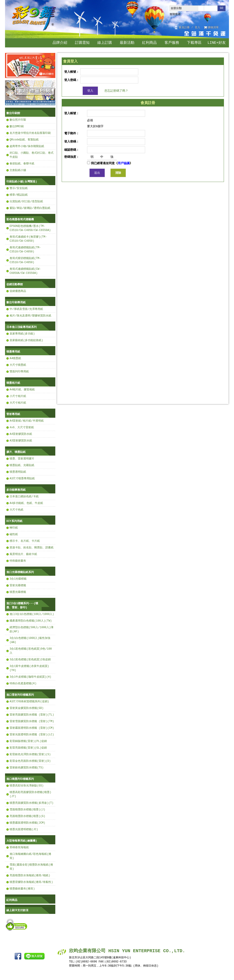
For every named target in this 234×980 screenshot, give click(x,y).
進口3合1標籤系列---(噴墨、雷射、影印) (22, 605)
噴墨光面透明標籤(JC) (24, 829)
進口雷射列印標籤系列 (20, 695)
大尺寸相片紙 (18, 403)
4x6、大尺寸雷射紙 (22, 427)
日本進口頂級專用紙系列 (21, 327)
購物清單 (213, 28)
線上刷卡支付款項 (17, 910)
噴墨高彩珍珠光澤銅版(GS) (27, 786)
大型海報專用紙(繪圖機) (22, 841)
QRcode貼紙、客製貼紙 (24, 140)
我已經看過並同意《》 (110, 163)
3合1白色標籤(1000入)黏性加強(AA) (30, 640)
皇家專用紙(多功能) (22, 334)
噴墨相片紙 (13, 383)
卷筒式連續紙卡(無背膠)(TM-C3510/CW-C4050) (28, 239)
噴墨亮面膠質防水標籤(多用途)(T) (32, 803)
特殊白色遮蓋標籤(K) (23, 683)
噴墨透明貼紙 (18, 472)
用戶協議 (124, 163)
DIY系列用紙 (14, 521)
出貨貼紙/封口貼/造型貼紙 (26, 201)
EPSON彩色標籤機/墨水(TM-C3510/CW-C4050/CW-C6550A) (30, 228)
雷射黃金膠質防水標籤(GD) (27, 708)
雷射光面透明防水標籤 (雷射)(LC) (32, 735)
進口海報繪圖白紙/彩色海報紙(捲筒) (30, 856)
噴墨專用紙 (13, 352)
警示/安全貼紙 (19, 188)
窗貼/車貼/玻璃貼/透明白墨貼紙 (30, 208)
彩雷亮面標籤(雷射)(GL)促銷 (28, 748)
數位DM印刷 (17, 126)
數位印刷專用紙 (16, 302)
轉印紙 (14, 528)
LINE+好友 (217, 43)
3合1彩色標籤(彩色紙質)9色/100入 (31, 651)
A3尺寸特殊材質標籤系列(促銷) (29, 701)
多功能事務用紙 (16, 490)
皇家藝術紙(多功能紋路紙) (26, 340)
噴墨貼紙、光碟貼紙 (22, 465)
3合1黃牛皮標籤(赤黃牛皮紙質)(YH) (29, 668)
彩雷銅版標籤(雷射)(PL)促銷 (28, 741)
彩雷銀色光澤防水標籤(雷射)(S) (30, 754)
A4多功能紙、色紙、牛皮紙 (26, 503)
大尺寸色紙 (16, 510)
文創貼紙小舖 (18, 170)
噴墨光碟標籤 (18, 592)
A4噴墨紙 (15, 358)
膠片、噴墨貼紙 (16, 452)
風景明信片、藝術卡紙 (23, 554)
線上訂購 (105, 43)
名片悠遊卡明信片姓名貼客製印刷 (30, 133)
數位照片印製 (18, 120)
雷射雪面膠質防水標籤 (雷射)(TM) (32, 721)
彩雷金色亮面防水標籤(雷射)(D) (30, 761)
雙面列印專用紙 (19, 372)
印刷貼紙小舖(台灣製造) (22, 182)
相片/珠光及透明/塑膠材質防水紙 (30, 316)
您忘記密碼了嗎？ (116, 91)
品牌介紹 (60, 43)
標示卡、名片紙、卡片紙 (25, 541)
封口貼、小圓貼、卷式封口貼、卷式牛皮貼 (32, 155)
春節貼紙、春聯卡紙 (22, 164)
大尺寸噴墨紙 (18, 365)
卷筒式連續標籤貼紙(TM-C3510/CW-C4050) (25, 250)
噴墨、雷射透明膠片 (22, 459)
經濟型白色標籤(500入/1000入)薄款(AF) (32, 629)
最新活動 (127, 43)
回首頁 (224, 28)
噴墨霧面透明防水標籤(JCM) (27, 823)
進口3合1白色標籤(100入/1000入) (32, 614)
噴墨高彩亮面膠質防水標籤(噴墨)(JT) (30, 794)
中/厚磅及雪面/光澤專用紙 (26, 309)
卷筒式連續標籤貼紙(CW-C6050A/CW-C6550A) (25, 271)
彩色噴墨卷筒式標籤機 (20, 219)
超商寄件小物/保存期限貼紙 (27, 146)
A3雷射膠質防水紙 (21, 441)
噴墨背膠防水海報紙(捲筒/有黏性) (31, 882)
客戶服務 (172, 43)
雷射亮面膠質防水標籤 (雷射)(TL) (32, 715)
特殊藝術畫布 (18, 561)
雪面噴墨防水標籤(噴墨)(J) (27, 810)
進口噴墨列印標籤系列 (20, 779)
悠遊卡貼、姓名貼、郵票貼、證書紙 (32, 548)
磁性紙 (14, 534)
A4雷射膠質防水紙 (21, 434)
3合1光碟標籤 (18, 579)
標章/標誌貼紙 (19, 195)
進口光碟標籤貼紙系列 (20, 572)
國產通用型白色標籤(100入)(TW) (31, 621)
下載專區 (194, 43)
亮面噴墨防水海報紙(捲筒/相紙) (30, 875)
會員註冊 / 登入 (189, 28)
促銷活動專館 (15, 284)
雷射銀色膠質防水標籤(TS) (27, 768)
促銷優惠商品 (18, 291)
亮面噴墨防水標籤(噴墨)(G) (27, 816)
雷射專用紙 (13, 414)
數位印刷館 (13, 113)
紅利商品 (149, 43)
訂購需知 (82, 43)
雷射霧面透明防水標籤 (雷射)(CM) (32, 728)
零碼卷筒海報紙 (19, 847)
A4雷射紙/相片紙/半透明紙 (27, 421)
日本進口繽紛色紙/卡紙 (24, 496)
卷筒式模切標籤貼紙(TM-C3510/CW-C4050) (25, 260)
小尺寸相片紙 (18, 396)
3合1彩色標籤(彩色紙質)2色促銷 (30, 660)
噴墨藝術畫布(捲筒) (22, 889)
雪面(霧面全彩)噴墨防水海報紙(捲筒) (31, 867)
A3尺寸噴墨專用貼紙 (22, 478)
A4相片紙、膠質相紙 (22, 390)
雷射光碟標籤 (18, 585)
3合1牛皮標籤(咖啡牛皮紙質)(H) (30, 677)
